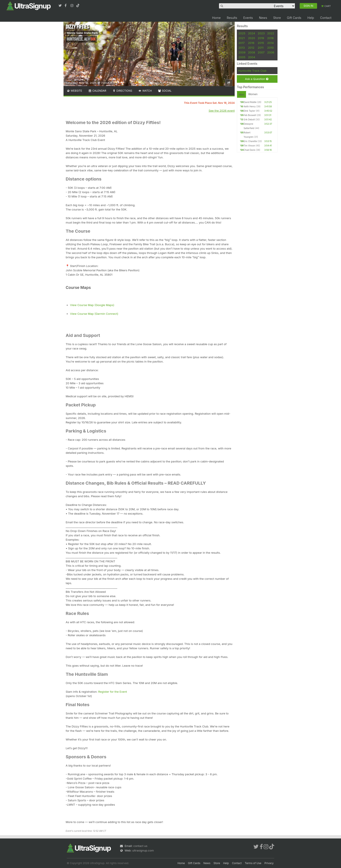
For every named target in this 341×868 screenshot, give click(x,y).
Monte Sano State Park (82, 33)
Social (165, 91)
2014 (271, 43)
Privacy (269, 863)
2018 (270, 38)
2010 (271, 48)
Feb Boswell (250, 115)
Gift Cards (294, 18)
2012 (251, 48)
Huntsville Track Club (252, 71)
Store (277, 18)
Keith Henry (250, 106)
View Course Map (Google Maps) (92, 305)
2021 (242, 38)
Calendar (97, 91)
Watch (145, 91)
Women (253, 94)
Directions (122, 91)
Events (248, 18)
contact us (140, 846)
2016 (251, 43)
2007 (261, 52)
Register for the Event (113, 692)
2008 (251, 52)
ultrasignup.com (143, 850)
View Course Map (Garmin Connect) (94, 314)
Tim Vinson (249, 146)
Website (74, 91)
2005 (242, 57)
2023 (261, 33)
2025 (242, 33)
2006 (271, 52)
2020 (251, 38)
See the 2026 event (222, 111)
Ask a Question (257, 79)
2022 (271, 33)
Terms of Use (253, 863)
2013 (242, 48)
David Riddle (250, 102)
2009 (242, 52)
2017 (242, 43)
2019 (261, 38)
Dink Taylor (249, 111)
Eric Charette (250, 141)
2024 (251, 33)
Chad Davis (249, 150)
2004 (252, 57)
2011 (261, 48)
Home (216, 18)
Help (311, 18)
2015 (261, 43)
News (263, 18)
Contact (326, 18)
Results (232, 18)
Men (242, 95)
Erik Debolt (249, 119)
